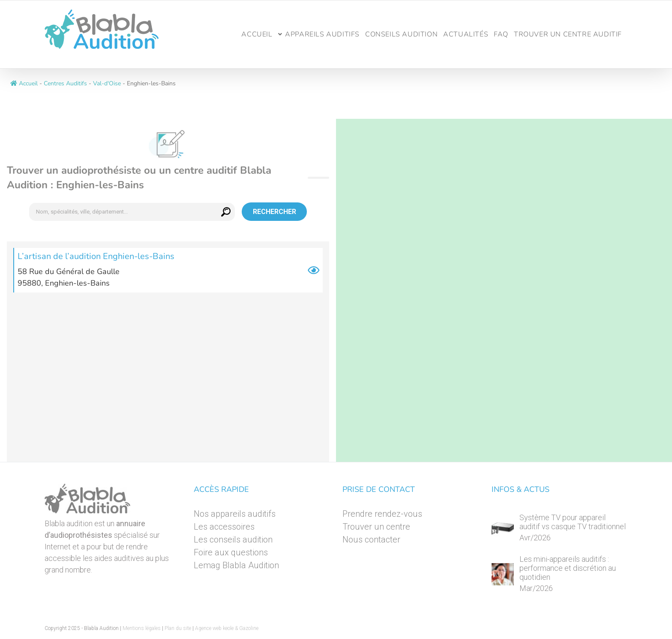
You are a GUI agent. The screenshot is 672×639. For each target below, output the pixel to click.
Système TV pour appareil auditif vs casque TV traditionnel (573, 522)
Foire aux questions (231, 552)
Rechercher (274, 212)
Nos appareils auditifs (235, 514)
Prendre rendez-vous (382, 514)
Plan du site (178, 628)
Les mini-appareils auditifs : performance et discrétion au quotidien (568, 568)
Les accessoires (224, 527)
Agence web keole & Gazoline (227, 628)
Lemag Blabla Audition (236, 565)
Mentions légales (142, 628)
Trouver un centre (376, 527)
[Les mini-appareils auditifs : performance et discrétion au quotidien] (503, 574)
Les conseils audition (233, 540)
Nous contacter (371, 540)
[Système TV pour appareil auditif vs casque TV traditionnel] (503, 528)
